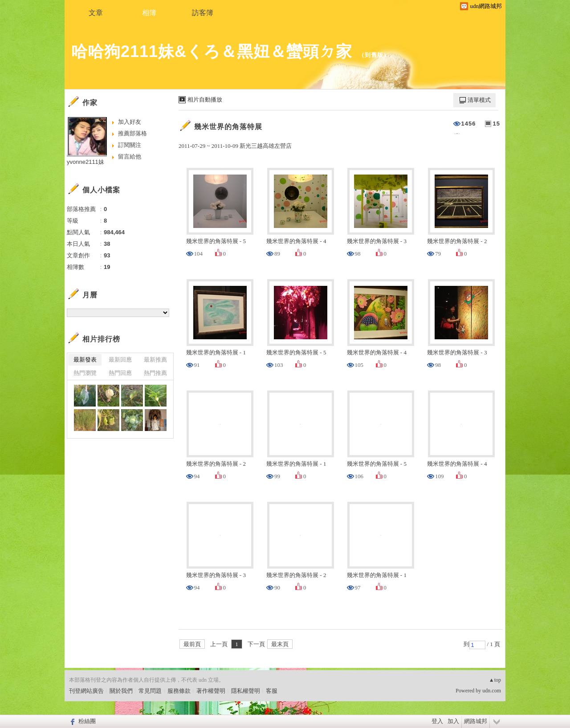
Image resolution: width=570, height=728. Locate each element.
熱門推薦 (155, 373)
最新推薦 (155, 360)
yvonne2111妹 (85, 162)
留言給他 (130, 157)
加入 (453, 721)
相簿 (149, 13)
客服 (272, 691)
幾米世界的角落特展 (228, 127)
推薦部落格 (132, 133)
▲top (495, 680)
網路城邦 (476, 721)
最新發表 (85, 360)
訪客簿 (203, 13)
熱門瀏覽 (85, 373)
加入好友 (130, 122)
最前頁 (192, 644)
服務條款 (179, 691)
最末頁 (280, 644)
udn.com (492, 691)
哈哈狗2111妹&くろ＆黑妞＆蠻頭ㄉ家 (212, 51)
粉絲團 (87, 721)
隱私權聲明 (246, 691)
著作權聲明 (211, 691)
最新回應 (120, 360)
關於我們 (121, 691)
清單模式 (479, 100)
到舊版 (374, 55)
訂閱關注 (130, 145)
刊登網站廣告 (86, 691)
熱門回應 (120, 373)
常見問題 (150, 691)
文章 (96, 13)
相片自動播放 (205, 100)
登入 (437, 721)
